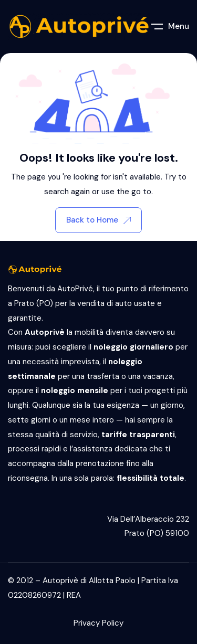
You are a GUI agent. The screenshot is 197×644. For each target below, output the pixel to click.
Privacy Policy (98, 623)
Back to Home (98, 220)
